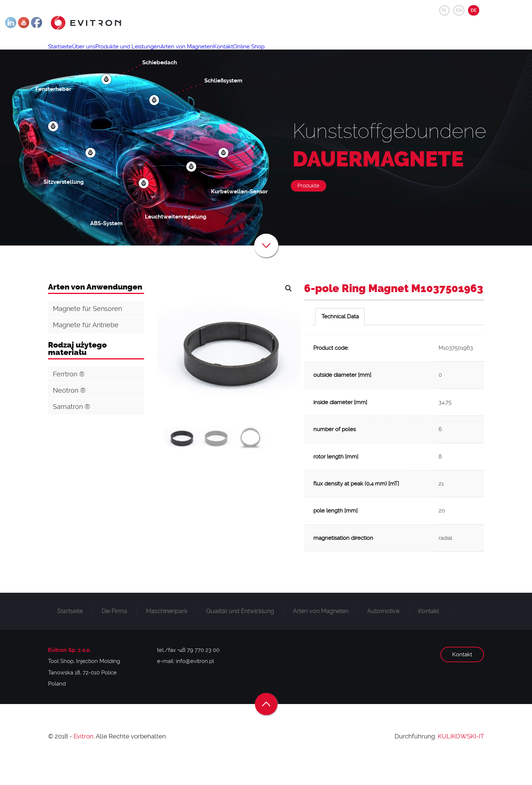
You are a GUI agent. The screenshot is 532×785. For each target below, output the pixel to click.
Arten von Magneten (216, 54)
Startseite (64, 54)
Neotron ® (69, 414)
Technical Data (340, 340)
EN (459, 10)
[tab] (340, 340)
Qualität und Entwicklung (240, 635)
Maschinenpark (167, 635)
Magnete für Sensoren (87, 332)
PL (444, 10)
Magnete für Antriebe (86, 348)
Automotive (383, 635)
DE (474, 10)
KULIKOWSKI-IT (461, 760)
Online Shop (295, 54)
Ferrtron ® (69, 398)
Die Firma (114, 635)
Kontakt (261, 54)
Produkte (308, 209)
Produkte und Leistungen (149, 54)
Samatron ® (71, 430)
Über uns (96, 54)
